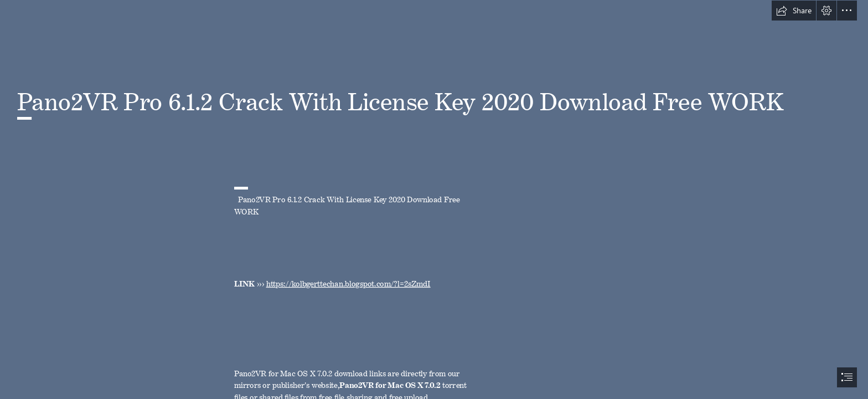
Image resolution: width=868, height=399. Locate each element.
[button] (794, 11)
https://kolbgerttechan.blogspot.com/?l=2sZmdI (348, 282)
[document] (434, 199)
